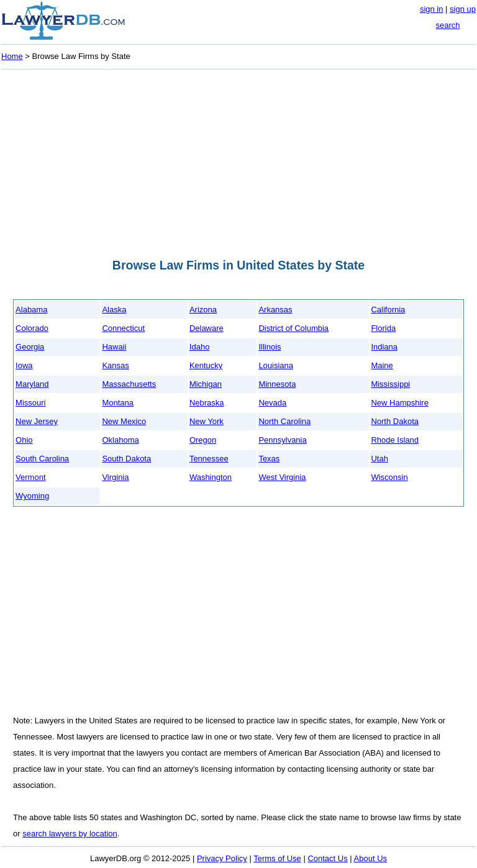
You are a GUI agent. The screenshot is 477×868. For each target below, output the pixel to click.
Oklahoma (120, 440)
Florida (383, 328)
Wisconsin (389, 477)
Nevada (272, 403)
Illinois (270, 347)
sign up (463, 9)
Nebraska (207, 403)
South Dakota (126, 459)
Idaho (200, 347)
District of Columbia (293, 328)
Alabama (31, 310)
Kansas (115, 365)
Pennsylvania (282, 440)
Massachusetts (129, 384)
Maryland (32, 384)
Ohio (24, 440)
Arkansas (275, 310)
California (388, 310)
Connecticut (123, 328)
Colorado (32, 328)
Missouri (30, 403)
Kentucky (206, 365)
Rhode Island (395, 440)
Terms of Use (277, 858)
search (447, 25)
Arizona (203, 310)
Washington (211, 477)
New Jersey (37, 421)
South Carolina (42, 459)
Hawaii (114, 347)
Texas (269, 459)
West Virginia (282, 477)
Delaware (207, 328)
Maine (382, 365)
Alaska (114, 310)
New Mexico (124, 421)
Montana (118, 403)
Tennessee (209, 459)
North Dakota (395, 421)
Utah (379, 459)
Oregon (203, 440)
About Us (370, 858)
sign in (432, 9)
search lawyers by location (70, 834)
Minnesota (277, 384)
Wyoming (32, 496)
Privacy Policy (222, 858)
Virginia (115, 477)
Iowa (24, 365)
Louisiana (276, 365)
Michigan (206, 384)
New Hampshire (399, 403)
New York (207, 421)
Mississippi (390, 384)
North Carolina (284, 421)
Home (12, 56)
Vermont (30, 477)
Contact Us (327, 858)
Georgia (30, 347)
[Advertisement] (238, 160)
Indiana (384, 347)
